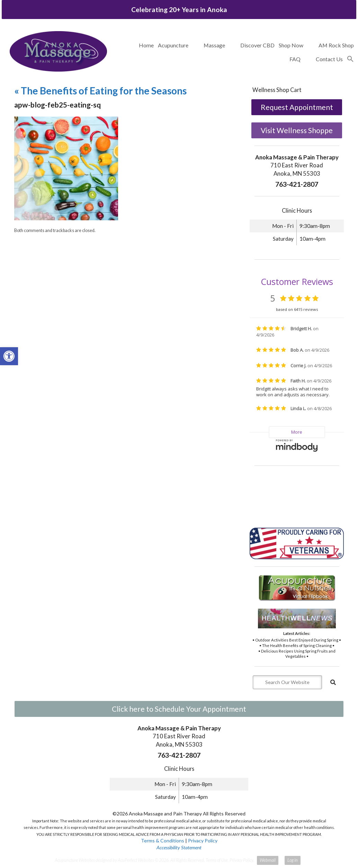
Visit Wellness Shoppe (297, 130)
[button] (350, 59)
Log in (293, 860)
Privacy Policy (203, 841)
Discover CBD (257, 45)
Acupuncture (173, 45)
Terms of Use (217, 860)
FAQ (295, 59)
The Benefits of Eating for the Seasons (100, 91)
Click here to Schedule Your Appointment (179, 709)
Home (146, 45)
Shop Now (291, 45)
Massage (214, 45)
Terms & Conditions (163, 841)
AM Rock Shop (336, 45)
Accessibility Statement (179, 847)
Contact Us (329, 59)
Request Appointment (297, 107)
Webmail (268, 860)
